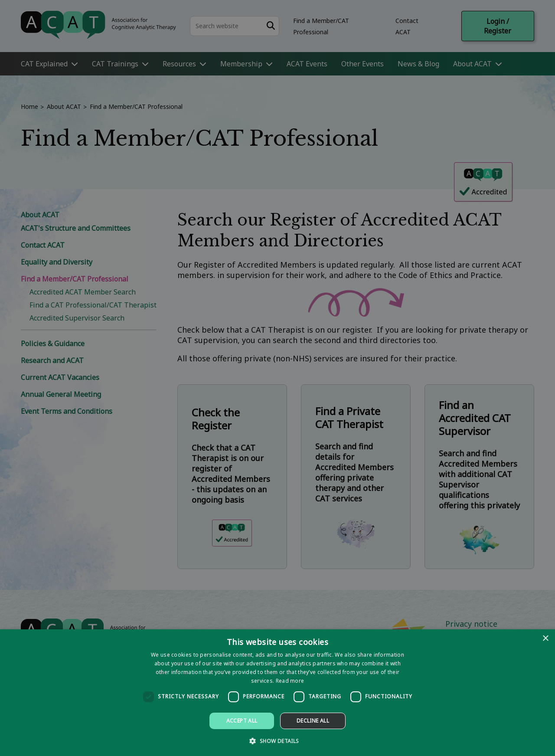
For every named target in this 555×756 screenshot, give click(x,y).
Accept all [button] (242, 721)
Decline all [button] (313, 721)
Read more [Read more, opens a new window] (290, 681)
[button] (277, 741)
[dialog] (277, 693)
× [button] (545, 639)
